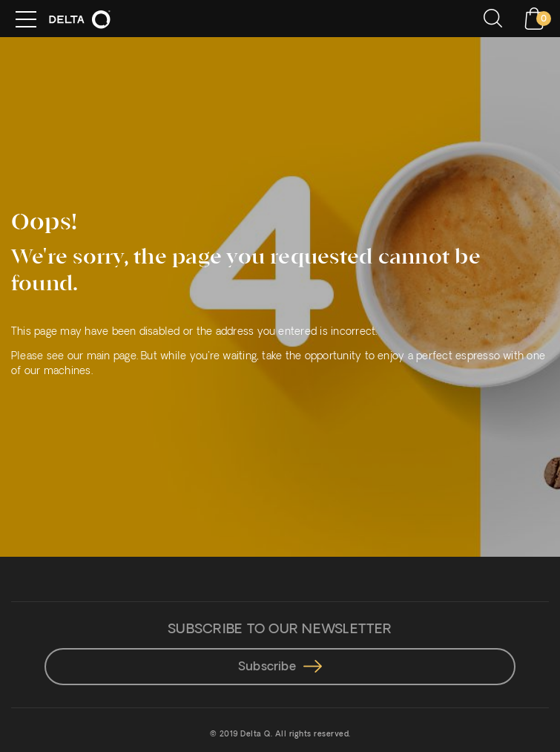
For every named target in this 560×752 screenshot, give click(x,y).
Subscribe (280, 667)
